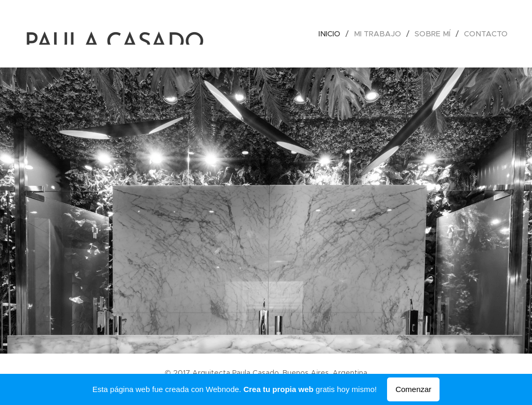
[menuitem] (337, 34)
